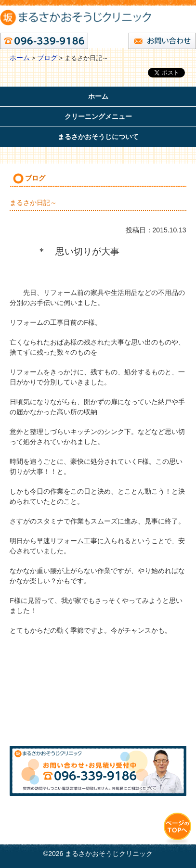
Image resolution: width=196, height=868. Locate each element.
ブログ (47, 58)
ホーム (20, 58)
